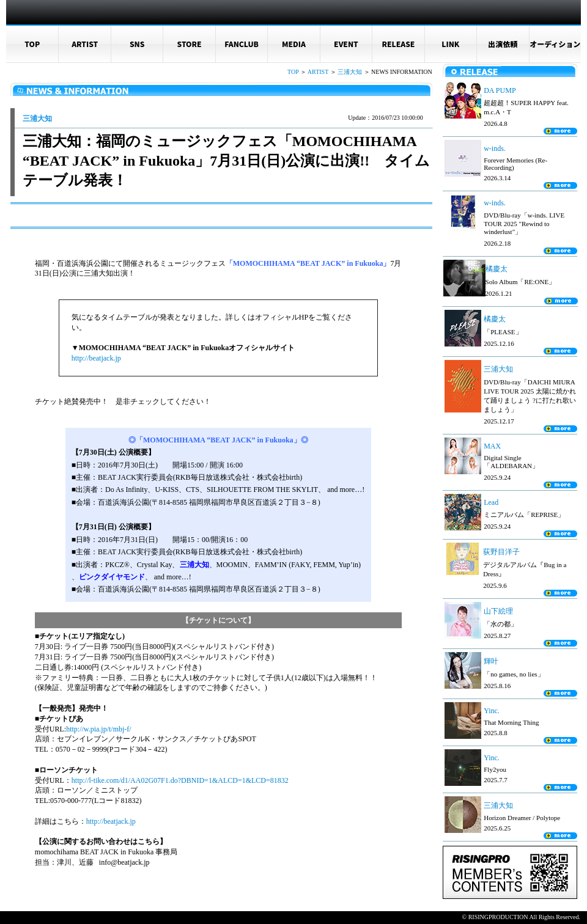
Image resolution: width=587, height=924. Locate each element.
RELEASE (398, 44)
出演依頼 (503, 44)
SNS (137, 44)
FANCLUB (242, 44)
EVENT (346, 44)
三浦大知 (350, 72)
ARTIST (85, 44)
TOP (32, 44)
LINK (450, 44)
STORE (190, 44)
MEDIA (294, 44)
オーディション (555, 44)
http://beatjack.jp (96, 358)
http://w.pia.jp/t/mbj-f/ (99, 729)
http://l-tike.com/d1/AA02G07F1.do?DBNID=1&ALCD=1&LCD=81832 (180, 780)
